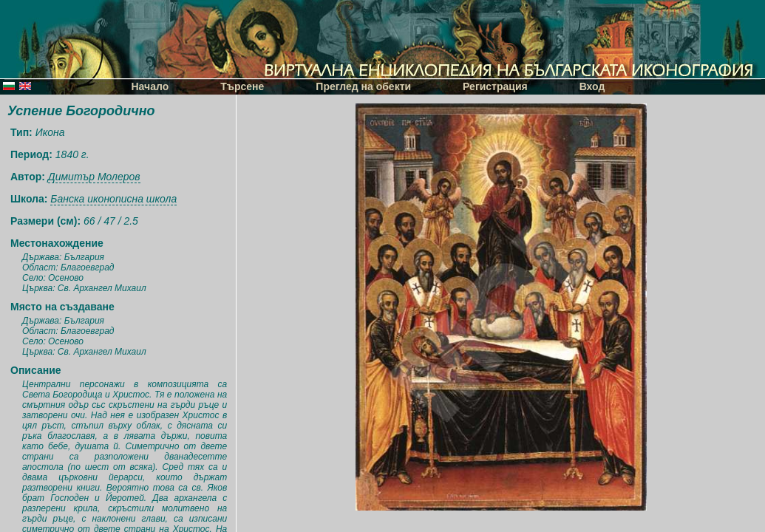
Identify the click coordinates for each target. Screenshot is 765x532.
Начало (150, 86)
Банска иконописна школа (113, 199)
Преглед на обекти (363, 86)
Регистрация (495, 86)
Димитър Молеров (94, 177)
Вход (592, 86)
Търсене (242, 86)
